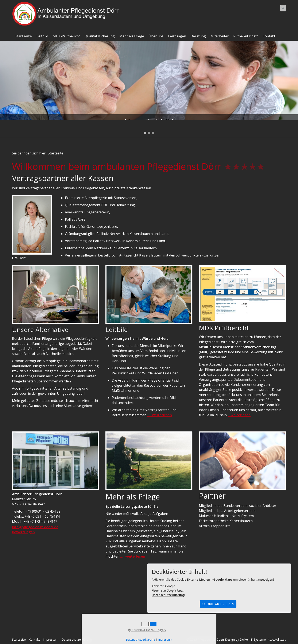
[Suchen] (283, 8)
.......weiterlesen (132, 556)
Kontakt (269, 36)
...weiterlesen (239, 415)
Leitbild (42, 36)
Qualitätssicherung (100, 36)
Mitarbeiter (220, 36)
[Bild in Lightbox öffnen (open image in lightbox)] (32, 225)
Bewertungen (23, 532)
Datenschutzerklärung (168, 595)
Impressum (51, 639)
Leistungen (177, 36)
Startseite (23, 36)
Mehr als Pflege (132, 36)
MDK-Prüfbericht (66, 36)
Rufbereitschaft (246, 36)
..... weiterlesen (159, 415)
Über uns (156, 36)
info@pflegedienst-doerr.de (35, 527)
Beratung (198, 36)
